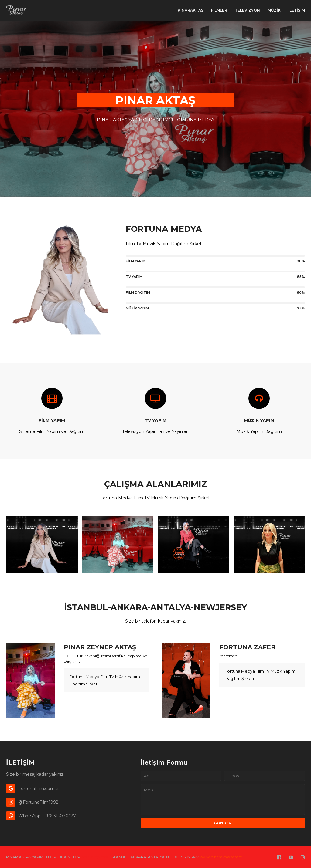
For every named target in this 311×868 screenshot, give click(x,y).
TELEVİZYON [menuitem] (247, 10)
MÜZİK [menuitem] (274, 10)
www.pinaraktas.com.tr (221, 857)
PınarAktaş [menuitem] (191, 10)
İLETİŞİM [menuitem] (297, 10)
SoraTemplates (95, 857)
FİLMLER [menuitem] (219, 10)
